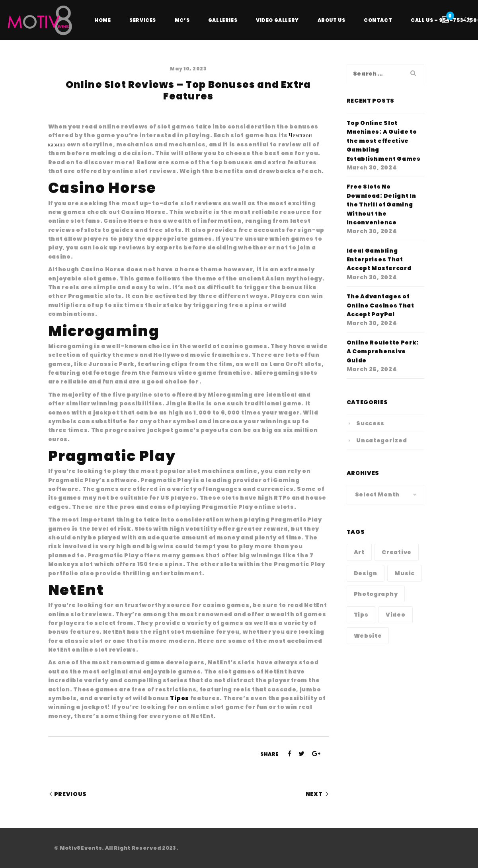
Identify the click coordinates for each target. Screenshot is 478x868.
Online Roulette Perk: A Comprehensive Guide (383, 351)
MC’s (182, 20)
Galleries (223, 20)
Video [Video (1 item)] (396, 615)
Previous (71, 794)
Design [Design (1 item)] (366, 573)
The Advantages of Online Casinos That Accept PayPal (380, 305)
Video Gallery (277, 20)
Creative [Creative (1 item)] (397, 552)
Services (143, 20)
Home (102, 20)
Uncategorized (381, 440)
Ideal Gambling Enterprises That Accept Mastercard (379, 260)
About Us (332, 20)
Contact (378, 20)
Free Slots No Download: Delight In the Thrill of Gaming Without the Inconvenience (381, 204)
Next (314, 794)
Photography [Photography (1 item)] (376, 594)
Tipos (179, 698)
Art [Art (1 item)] (359, 552)
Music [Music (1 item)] (405, 573)
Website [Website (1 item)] (368, 636)
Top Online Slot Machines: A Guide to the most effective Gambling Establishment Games (384, 141)
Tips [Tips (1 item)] (361, 615)
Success (370, 423)
